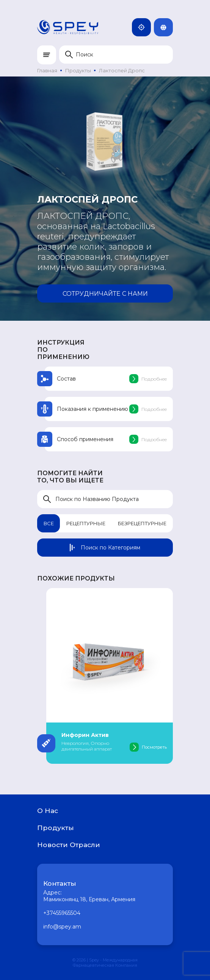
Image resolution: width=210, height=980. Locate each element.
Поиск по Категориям (105, 548)
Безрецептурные (142, 523)
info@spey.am (62, 927)
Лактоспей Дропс (122, 70)
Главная (47, 70)
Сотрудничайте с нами (105, 294)
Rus (166, 27)
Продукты (78, 70)
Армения (144, 27)
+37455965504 (62, 913)
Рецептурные (86, 523)
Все (49, 523)
